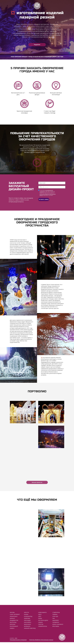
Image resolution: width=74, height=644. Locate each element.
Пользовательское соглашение (18, 642)
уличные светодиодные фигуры (52, 295)
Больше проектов (37, 482)
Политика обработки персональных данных (41, 642)
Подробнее (37, 45)
